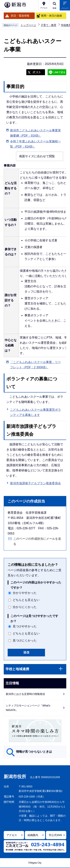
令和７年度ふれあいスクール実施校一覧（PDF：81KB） (35, 144)
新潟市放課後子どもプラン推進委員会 (35, 483)
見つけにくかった (25, 640)
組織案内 (33, 835)
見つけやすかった (25, 626)
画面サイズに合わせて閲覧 (37, 156)
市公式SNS (55, 835)
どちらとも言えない (26, 600)
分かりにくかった (25, 607)
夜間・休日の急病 (52, 16)
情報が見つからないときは (34, 752)
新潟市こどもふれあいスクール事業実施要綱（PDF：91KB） (35, 133)
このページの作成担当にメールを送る (37, 541)
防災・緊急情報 (20, 16)
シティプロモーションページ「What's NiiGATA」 (28, 708)
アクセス (12, 835)
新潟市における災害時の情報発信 (25, 694)
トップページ (28, 25)
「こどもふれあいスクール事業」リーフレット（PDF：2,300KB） (35, 365)
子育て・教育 (49, 25)
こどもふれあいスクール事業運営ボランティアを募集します (35, 412)
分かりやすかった (25, 593)
